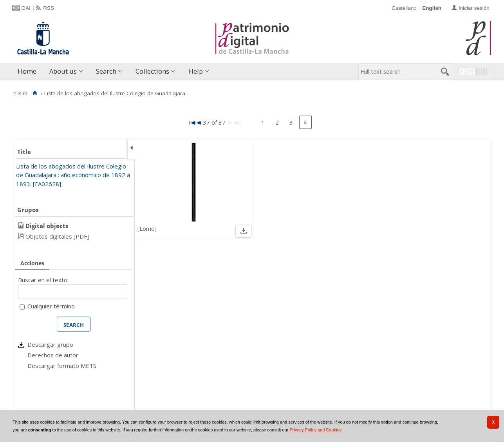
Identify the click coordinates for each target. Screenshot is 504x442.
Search (106, 71)
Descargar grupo (50, 344)
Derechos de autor (53, 355)
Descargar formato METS (62, 366)
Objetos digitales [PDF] (57, 236)
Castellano (404, 8)
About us (63, 71)
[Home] (35, 93)
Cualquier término (51, 306)
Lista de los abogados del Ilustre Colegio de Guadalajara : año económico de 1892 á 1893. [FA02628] (73, 175)
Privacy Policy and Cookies (315, 430)
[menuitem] (29, 72)
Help (196, 71)
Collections (152, 71)
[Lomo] (147, 228)
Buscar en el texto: (43, 280)
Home (27, 71)
